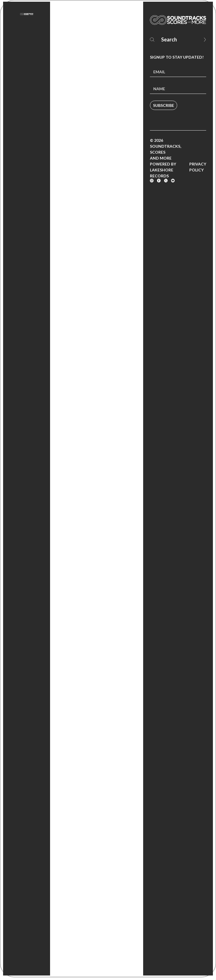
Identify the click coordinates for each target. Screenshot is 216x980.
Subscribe (164, 105)
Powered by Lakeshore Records (163, 170)
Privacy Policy (198, 167)
